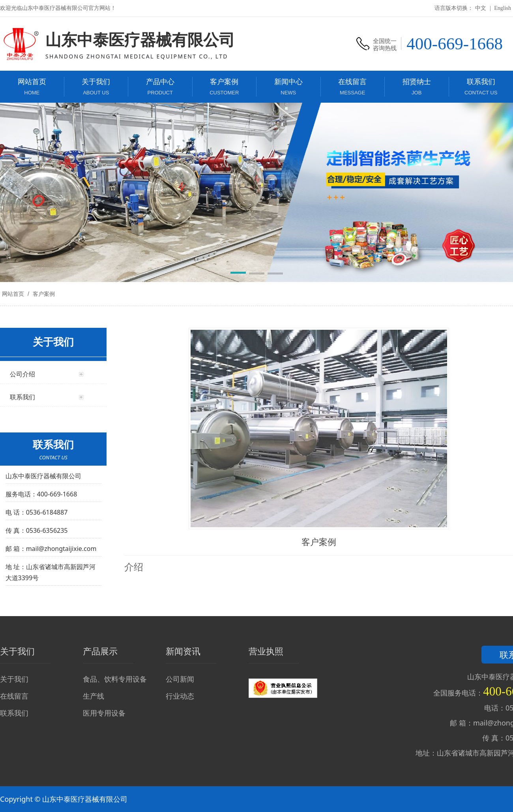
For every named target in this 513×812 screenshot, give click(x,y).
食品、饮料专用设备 (115, 679)
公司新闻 (180, 679)
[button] (238, 274)
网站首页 (13, 294)
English (503, 8)
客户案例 (43, 294)
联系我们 (14, 713)
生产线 (94, 696)
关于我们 (14, 679)
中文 (481, 8)
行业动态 (180, 696)
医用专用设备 (104, 713)
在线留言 (14, 696)
